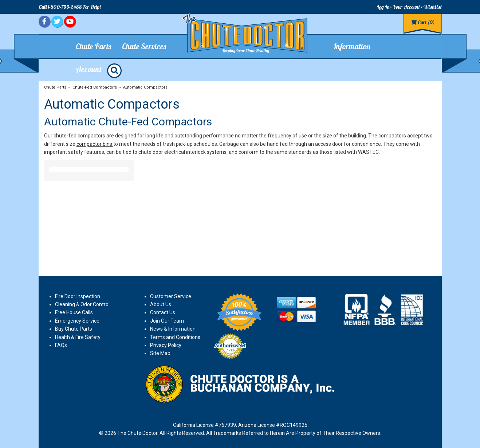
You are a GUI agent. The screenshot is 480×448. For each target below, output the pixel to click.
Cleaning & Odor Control (82, 304)
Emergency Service (77, 321)
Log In (383, 7)
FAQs (61, 345)
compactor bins (95, 144)
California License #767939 (204, 425)
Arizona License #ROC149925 (273, 425)
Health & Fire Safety (78, 337)
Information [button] (352, 46)
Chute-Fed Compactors (95, 87)
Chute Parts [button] (93, 46)
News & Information (173, 329)
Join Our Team (167, 321)
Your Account (406, 7)
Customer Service (171, 296)
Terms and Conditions (175, 337)
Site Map (160, 353)
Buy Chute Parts (74, 329)
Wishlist (432, 7)
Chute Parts (55, 87)
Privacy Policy (166, 345)
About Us (161, 304)
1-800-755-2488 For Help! (70, 7)
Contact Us (163, 312)
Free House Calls (74, 312)
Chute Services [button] (144, 46)
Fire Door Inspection (78, 296)
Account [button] (89, 69)
